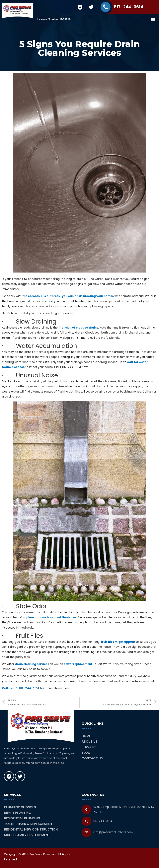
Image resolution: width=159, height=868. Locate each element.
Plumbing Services (20, 807)
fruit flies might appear (118, 642)
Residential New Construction (31, 829)
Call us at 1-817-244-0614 (21, 688)
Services (89, 747)
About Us (90, 742)
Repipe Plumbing (18, 813)
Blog (86, 753)
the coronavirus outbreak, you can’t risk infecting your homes (68, 296)
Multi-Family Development (27, 835)
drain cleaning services (32, 664)
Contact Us (92, 758)
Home (86, 736)
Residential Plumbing (22, 818)
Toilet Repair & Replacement (28, 824)
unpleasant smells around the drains (50, 618)
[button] (153, 19)
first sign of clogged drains (78, 328)
